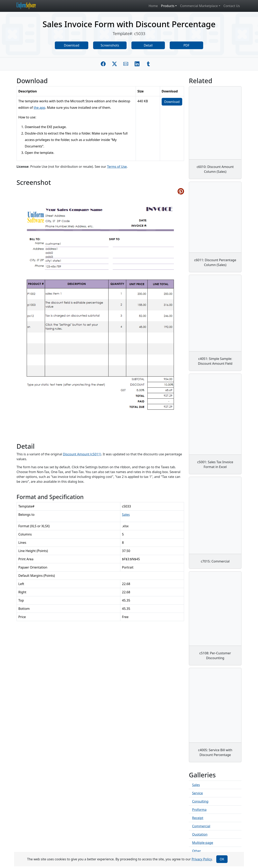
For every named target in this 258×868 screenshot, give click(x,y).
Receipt (198, 818)
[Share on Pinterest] (181, 191)
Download (72, 45)
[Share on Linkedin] (137, 64)
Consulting (200, 801)
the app (40, 108)
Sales (126, 515)
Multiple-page (203, 843)
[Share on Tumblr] (148, 64)
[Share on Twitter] (114, 64)
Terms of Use (117, 167)
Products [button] (168, 6)
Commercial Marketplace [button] (199, 6)
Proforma (199, 810)
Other (197, 851)
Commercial (201, 826)
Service (197, 793)
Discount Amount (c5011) (82, 454)
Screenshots (110, 45)
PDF (186, 45)
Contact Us (232, 6)
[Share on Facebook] (103, 64)
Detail (148, 45)
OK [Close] (222, 859)
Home (153, 6)
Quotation (200, 834)
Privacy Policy (202, 859)
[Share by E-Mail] (126, 64)
